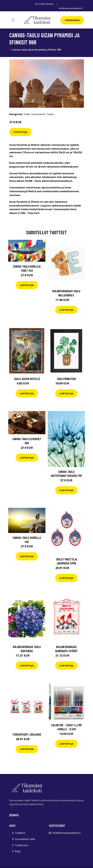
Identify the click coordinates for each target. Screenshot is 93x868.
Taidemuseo (22, 845)
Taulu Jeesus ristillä (27, 379)
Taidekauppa (72, 20)
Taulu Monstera (66, 379)
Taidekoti (20, 833)
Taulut (50, 114)
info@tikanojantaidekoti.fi (71, 8)
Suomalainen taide (25, 839)
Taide (27, 114)
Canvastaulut (38, 114)
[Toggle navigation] (13, 20)
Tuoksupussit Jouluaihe (27, 734)
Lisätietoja (20, 132)
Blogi (18, 851)
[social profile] (57, 4)
